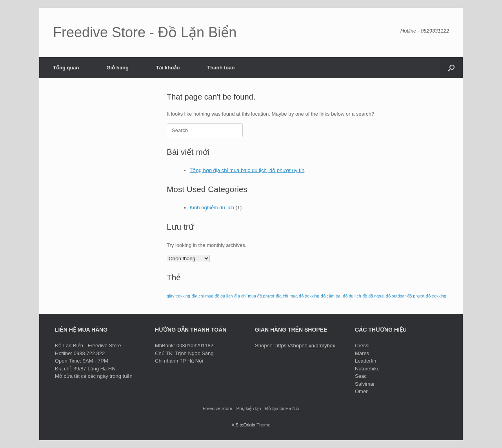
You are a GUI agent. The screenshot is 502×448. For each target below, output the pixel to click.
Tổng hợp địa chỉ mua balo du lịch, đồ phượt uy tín (247, 170)
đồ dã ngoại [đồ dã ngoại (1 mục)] (373, 296)
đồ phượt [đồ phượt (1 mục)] (416, 296)
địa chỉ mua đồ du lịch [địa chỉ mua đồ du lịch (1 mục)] (212, 296)
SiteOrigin (245, 425)
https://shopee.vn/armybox (305, 346)
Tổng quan (66, 68)
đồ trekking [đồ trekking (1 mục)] (436, 296)
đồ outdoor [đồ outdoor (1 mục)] (396, 296)
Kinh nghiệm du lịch (212, 208)
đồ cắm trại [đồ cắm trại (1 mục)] (331, 296)
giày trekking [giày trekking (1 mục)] (178, 296)
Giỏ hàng (118, 68)
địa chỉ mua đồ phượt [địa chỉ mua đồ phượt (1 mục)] (254, 296)
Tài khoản (168, 68)
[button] (451, 68)
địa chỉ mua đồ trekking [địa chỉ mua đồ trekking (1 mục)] (297, 296)
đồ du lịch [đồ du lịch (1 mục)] (352, 296)
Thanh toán (221, 68)
